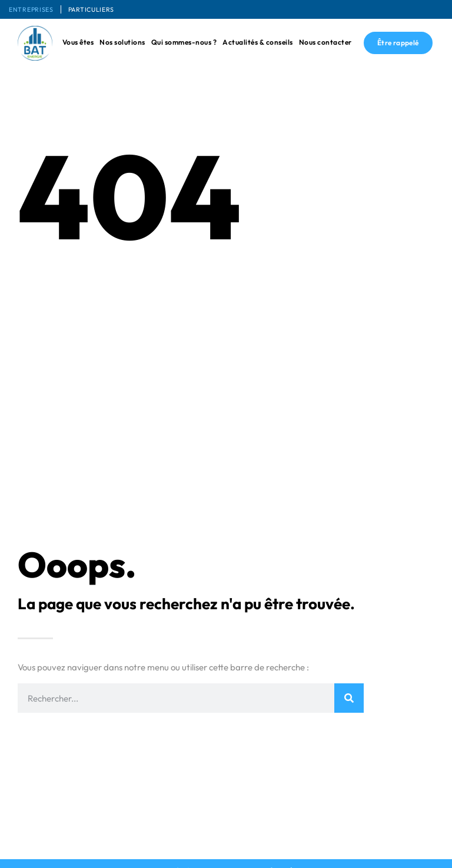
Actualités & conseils (258, 42)
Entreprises (34, 9)
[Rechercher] (349, 698)
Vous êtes (78, 42)
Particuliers (100, 9)
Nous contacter (325, 42)
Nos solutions (122, 42)
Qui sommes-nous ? (184, 42)
